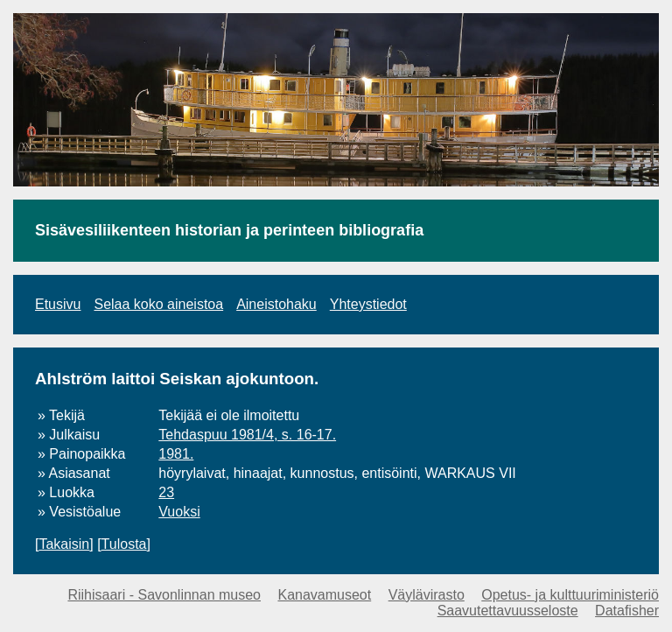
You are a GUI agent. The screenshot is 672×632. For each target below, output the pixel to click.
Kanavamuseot (324, 595)
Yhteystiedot (368, 304)
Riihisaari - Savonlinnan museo (164, 595)
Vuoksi (179, 512)
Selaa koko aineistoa (158, 304)
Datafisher (627, 611)
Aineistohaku (276, 304)
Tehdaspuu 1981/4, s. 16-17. (247, 435)
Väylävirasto (427, 595)
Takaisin (64, 544)
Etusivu (58, 304)
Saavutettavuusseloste (508, 611)
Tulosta (124, 544)
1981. (176, 454)
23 (166, 492)
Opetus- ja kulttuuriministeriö (570, 595)
